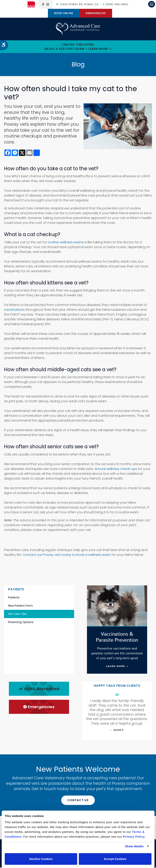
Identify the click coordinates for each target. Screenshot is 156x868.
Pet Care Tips (17, 614)
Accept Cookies (115, 859)
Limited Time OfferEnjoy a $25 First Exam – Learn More (76, 47)
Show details (134, 846)
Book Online (64, 13)
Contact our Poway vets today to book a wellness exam (67, 555)
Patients (14, 598)
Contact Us (78, 801)
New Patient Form (20, 606)
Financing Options (21, 623)
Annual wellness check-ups (116, 469)
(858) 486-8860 (117, 4)
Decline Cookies (41, 859)
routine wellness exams (66, 243)
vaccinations (14, 310)
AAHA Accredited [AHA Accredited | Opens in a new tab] (39, 689)
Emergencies (96, 13)
